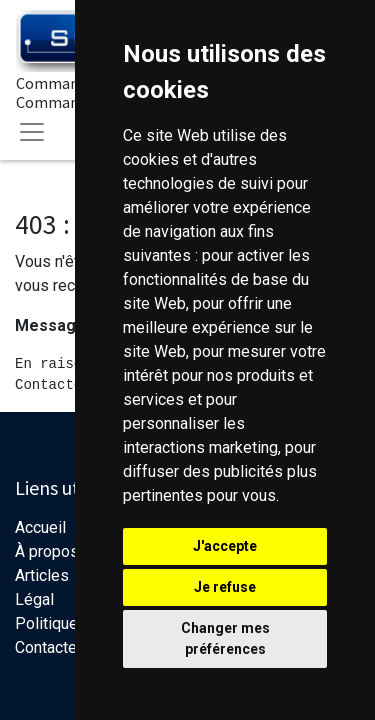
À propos (47, 551)
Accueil (40, 527)
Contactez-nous (70, 647)
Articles (42, 575)
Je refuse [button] (225, 587)
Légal (34, 599)
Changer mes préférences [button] (225, 638)
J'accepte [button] (225, 546)
